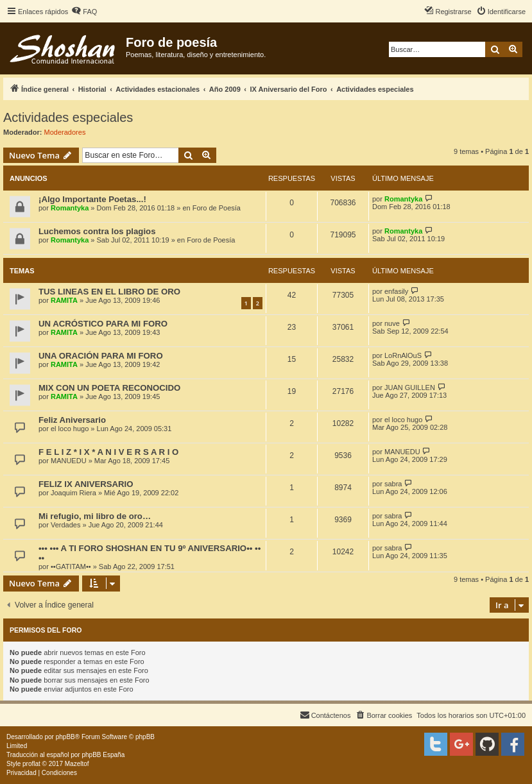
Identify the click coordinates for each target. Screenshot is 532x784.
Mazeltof (77, 764)
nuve (392, 323)
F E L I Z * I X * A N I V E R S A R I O (108, 452)
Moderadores (65, 132)
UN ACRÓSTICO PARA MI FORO (103, 324)
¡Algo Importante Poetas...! (92, 199)
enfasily (396, 291)
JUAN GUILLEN (410, 388)
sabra (393, 484)
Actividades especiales (68, 117)
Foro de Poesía (217, 208)
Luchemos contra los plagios (97, 231)
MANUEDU (69, 461)
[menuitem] (84, 12)
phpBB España (103, 755)
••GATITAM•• (71, 567)
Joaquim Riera (73, 493)
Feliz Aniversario (72, 420)
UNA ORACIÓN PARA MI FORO (101, 356)
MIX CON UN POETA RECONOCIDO (109, 388)
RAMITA (64, 300)
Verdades (65, 525)
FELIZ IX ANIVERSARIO (86, 484)
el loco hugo (70, 429)
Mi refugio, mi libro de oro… (95, 516)
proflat (31, 764)
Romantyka (70, 208)
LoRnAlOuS (403, 355)
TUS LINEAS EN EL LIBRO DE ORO (109, 292)
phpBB (65, 737)
